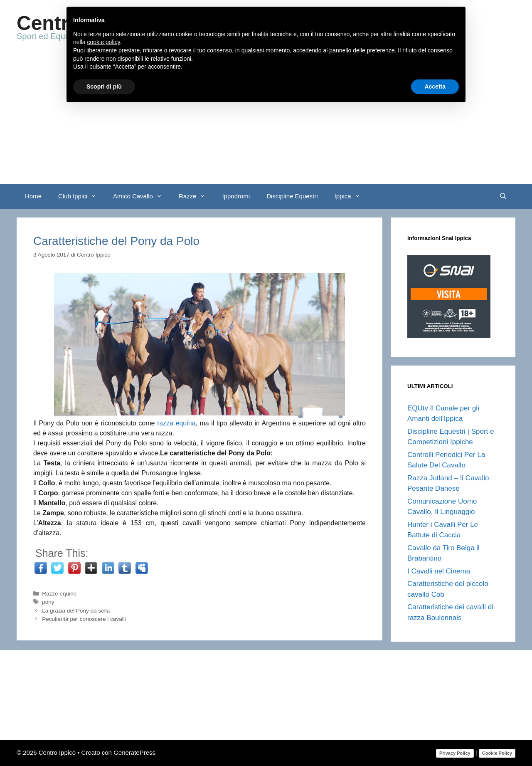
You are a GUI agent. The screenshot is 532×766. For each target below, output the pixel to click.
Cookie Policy (497, 753)
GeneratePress (134, 752)
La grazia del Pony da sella (76, 611)
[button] (96, 196)
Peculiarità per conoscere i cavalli (84, 619)
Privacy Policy (455, 753)
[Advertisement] (266, 121)
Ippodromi (236, 196)
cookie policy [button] (103, 42)
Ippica (352, 196)
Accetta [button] (435, 86)
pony (48, 602)
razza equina (176, 423)
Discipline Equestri (292, 196)
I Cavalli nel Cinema (439, 571)
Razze (196, 196)
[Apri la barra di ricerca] (503, 196)
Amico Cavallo (142, 196)
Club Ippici (81, 196)
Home (33, 196)
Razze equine (59, 594)
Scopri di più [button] (104, 86)
